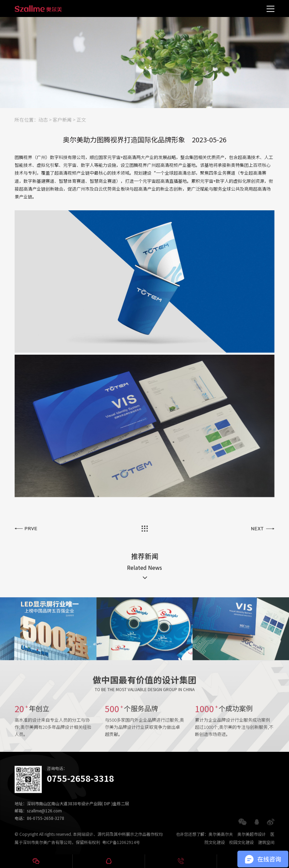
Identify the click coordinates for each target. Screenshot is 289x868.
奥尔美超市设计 (252, 840)
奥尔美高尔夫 (221, 840)
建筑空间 (266, 848)
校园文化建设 (241, 848)
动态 (43, 120)
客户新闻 (62, 120)
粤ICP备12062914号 (121, 848)
